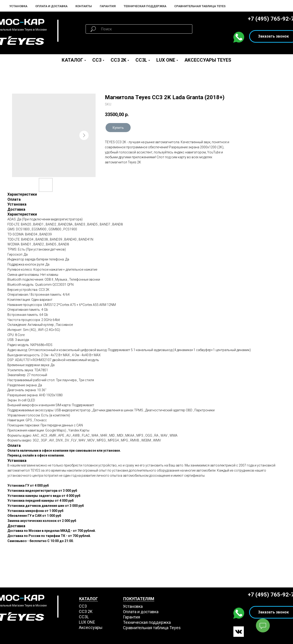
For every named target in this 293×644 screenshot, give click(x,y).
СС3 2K (86, 611)
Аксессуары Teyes (208, 60)
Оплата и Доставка (51, 6)
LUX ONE (166, 60)
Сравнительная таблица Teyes (200, 6)
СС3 (83, 606)
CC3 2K (118, 60)
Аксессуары (91, 627)
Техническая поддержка (145, 6)
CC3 (97, 60)
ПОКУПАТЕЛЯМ (139, 599)
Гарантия (108, 6)
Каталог (72, 60)
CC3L (141, 60)
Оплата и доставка (141, 612)
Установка (18, 6)
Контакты (84, 6)
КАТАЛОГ (89, 599)
